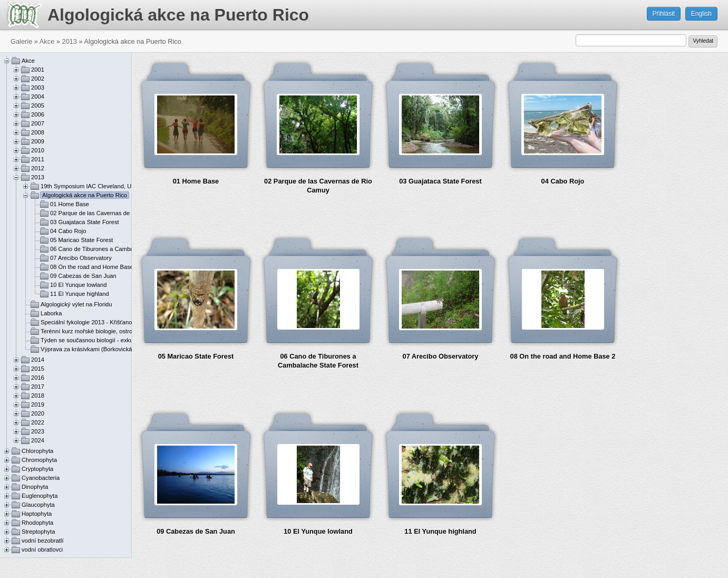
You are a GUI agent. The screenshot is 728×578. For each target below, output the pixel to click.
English (701, 14)
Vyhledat (703, 41)
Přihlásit (664, 14)
